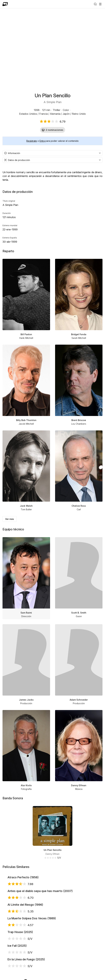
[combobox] (52, 153)
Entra (42, 141)
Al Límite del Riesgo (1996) (50, 969)
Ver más (10, 519)
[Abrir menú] (100, 4)
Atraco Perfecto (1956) (48, 890)
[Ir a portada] (5, 4)
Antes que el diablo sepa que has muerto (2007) (65, 929)
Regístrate (32, 141)
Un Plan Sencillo (53, 850)
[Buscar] (95, 4)
